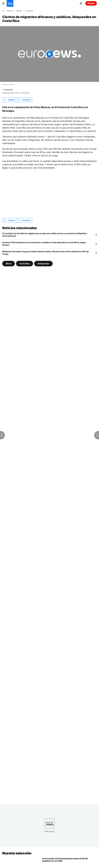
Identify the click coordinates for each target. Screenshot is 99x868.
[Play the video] (49, 54)
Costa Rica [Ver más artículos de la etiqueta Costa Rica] (25, 264)
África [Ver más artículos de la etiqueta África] (9, 264)
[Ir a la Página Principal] (10, 3)
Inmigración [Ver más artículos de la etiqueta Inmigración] (43, 264)
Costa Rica (29, 11)
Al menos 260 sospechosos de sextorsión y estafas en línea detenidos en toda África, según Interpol (44, 244)
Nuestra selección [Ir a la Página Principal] (17, 853)
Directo (91, 3)
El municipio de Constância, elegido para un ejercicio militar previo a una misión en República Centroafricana (45, 235)
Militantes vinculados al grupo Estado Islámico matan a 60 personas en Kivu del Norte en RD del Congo (45, 253)
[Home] (3, 11)
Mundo (19, 11)
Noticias (10, 11)
